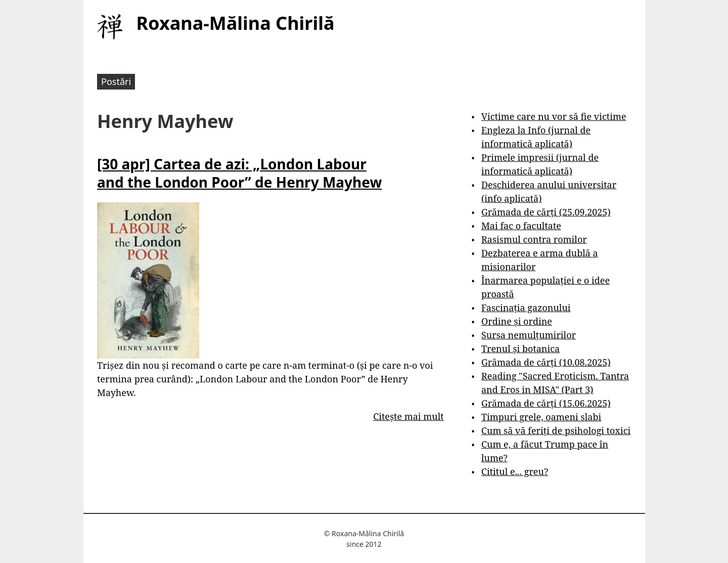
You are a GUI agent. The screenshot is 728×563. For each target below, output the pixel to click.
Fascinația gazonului (526, 308)
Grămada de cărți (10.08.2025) (546, 362)
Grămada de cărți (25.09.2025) (546, 212)
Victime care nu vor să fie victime (554, 116)
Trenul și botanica (520, 349)
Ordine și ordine (517, 321)
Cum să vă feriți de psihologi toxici (556, 430)
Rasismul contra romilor (534, 239)
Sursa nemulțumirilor (529, 335)
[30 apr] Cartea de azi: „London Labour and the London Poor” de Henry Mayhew (239, 173)
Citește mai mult (408, 416)
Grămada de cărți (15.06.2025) (546, 403)
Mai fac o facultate (521, 226)
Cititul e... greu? (515, 471)
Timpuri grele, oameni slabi (541, 417)
